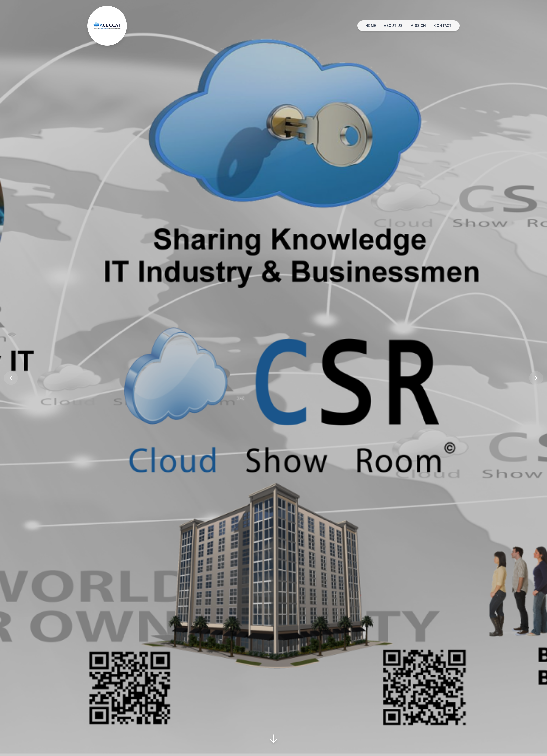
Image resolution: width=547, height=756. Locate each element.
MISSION (418, 26)
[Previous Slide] (11, 378)
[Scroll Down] (273, 739)
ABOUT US (393, 26)
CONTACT (443, 26)
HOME (371, 26)
